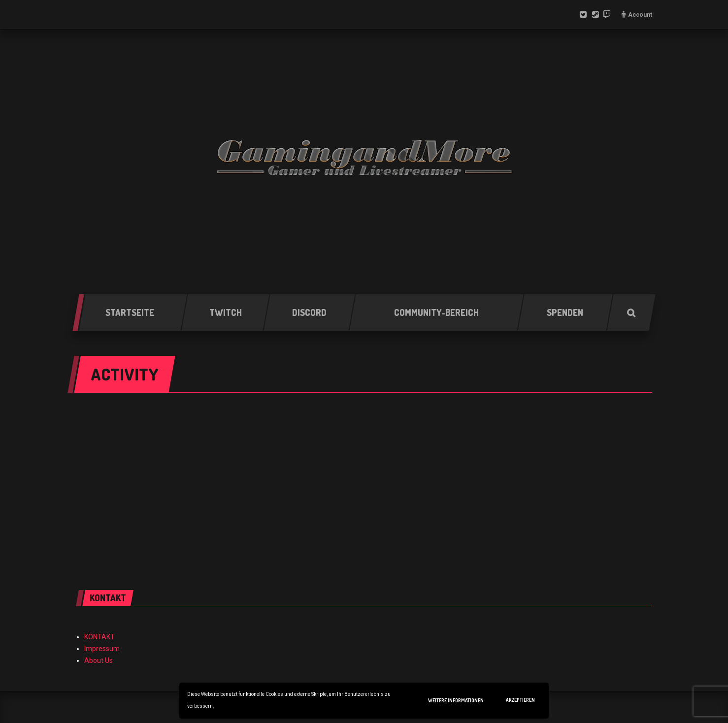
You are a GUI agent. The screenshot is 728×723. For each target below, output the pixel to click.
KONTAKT (99, 637)
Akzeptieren (520, 700)
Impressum (102, 649)
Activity (125, 374)
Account (640, 15)
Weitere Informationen (456, 700)
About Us (99, 660)
